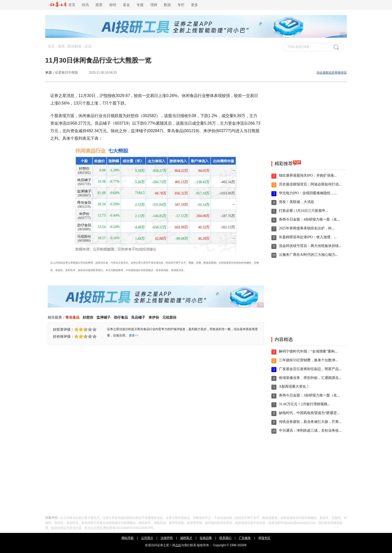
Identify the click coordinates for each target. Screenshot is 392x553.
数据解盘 (75, 46)
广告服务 (245, 538)
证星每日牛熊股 (66, 72)
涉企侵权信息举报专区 (332, 73)
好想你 (88, 317)
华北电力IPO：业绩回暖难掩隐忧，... (308, 193)
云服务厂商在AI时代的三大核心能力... (308, 255)
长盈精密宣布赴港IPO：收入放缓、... (308, 237)
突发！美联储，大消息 (297, 202)
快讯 (85, 5)
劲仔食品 (121, 317)
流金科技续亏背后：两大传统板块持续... (310, 246)
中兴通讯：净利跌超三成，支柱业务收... (310, 431)
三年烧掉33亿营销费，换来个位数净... (308, 360)
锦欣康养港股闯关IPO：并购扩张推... (308, 175)
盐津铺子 (104, 317)
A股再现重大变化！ (294, 387)
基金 (126, 5)
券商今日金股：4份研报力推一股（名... (309, 219)
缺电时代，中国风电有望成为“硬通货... (309, 413)
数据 (167, 5)
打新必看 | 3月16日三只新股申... (303, 211)
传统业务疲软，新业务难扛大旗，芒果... (310, 422)
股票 (99, 5)
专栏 (181, 5)
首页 (62, 5)
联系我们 (225, 538)
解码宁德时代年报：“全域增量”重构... (308, 351)
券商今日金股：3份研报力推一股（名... (309, 395)
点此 (178, 545)
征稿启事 (206, 538)
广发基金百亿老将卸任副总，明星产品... (310, 369)
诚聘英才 (186, 538)
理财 (154, 5)
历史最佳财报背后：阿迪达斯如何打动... (310, 184)
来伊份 (154, 317)
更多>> (134, 335)
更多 (194, 5)
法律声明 (167, 538)
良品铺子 (138, 317)
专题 (140, 5)
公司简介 (147, 538)
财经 (113, 5)
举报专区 (264, 538)
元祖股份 (169, 317)
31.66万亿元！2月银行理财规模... (304, 404)
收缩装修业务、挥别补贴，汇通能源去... (310, 378)
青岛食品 (72, 317)
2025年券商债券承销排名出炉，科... (307, 228)
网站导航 (128, 538)
